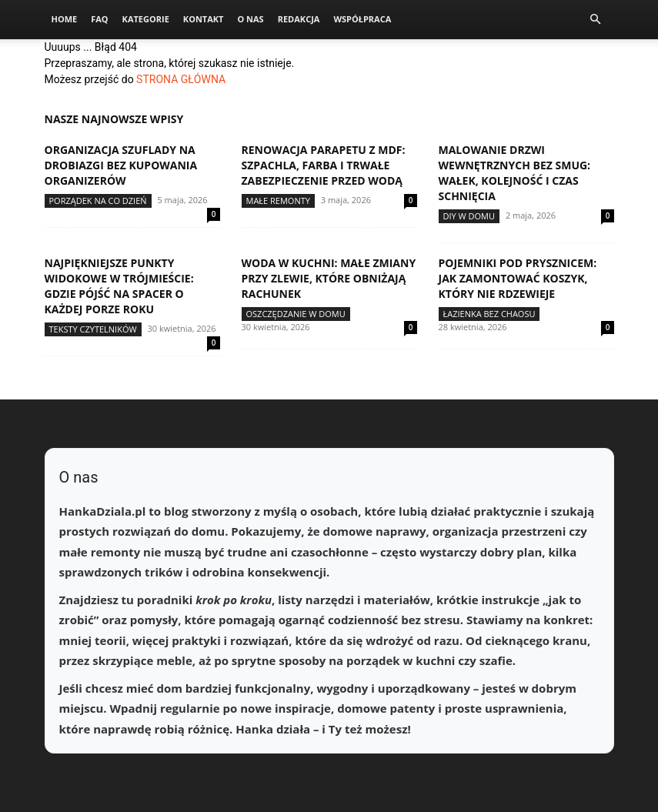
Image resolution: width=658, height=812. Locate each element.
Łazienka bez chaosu (489, 314)
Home (65, 19)
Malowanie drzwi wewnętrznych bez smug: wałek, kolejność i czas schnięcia (515, 173)
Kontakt (204, 19)
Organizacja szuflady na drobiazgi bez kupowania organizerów (121, 165)
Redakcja (299, 19)
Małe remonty (278, 200)
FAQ (99, 19)
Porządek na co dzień (98, 200)
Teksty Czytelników (93, 329)
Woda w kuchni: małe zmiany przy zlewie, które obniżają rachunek (329, 278)
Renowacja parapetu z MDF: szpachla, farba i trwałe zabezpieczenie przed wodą (324, 165)
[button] (596, 20)
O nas (250, 19)
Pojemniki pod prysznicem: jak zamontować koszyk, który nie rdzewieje (518, 278)
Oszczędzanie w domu (296, 314)
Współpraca (362, 19)
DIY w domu (469, 216)
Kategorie (146, 19)
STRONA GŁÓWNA (181, 79)
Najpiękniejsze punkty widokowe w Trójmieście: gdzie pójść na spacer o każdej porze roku (119, 286)
